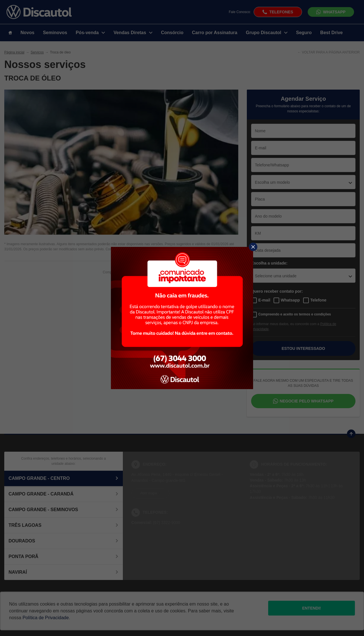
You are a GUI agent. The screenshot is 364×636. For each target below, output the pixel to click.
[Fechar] (253, 247)
